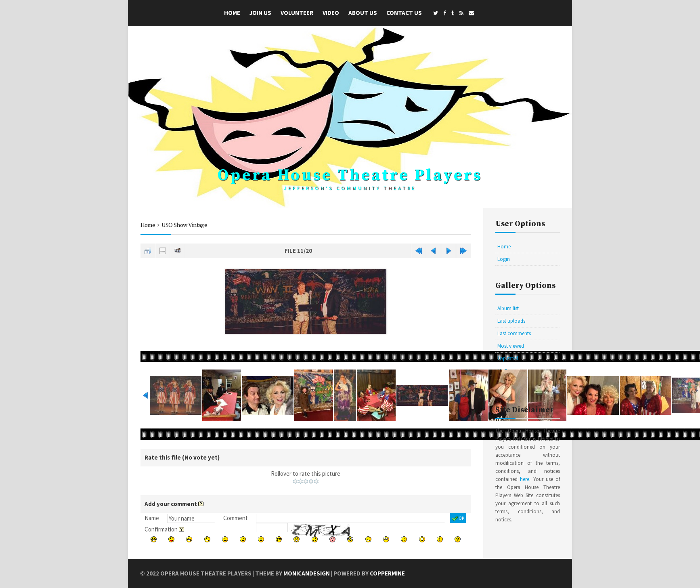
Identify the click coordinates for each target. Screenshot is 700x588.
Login (504, 259)
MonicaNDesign (307, 573)
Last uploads (511, 321)
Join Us (260, 13)
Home (232, 13)
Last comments (514, 333)
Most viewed (511, 346)
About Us (363, 13)
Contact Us (404, 13)
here (525, 479)
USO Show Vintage (184, 225)
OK (458, 519)
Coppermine (387, 573)
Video (331, 13)
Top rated (508, 358)
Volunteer (297, 13)
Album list (508, 308)
